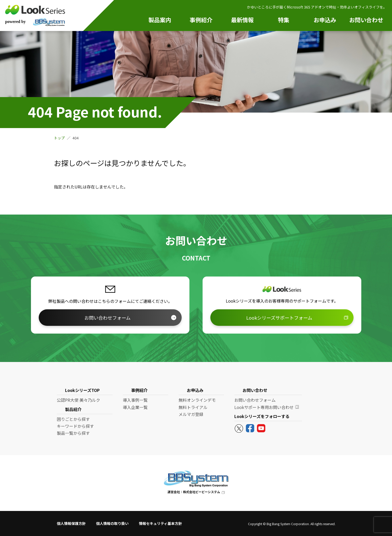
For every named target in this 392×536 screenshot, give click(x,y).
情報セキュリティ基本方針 (160, 523)
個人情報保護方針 (71, 523)
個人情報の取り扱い (112, 523)
